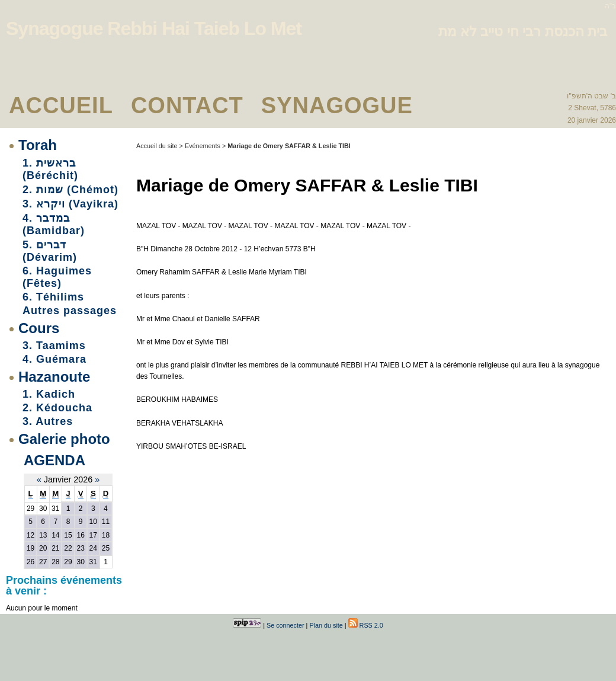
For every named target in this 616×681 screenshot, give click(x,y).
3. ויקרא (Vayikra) (70, 204)
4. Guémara (54, 359)
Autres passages (70, 311)
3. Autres (48, 421)
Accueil (61, 105)
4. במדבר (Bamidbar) (54, 224)
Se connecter (285, 625)
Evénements (203, 146)
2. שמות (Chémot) (70, 190)
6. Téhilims (53, 297)
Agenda (54, 460)
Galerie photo (64, 439)
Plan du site (326, 625)
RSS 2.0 (366, 625)
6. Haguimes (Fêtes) (57, 277)
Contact (187, 105)
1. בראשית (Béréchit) (50, 169)
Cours (39, 328)
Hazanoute (54, 377)
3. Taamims (54, 346)
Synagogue (337, 105)
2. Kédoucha (57, 408)
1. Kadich (49, 394)
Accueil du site (157, 146)
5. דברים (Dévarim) (50, 251)
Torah (38, 145)
